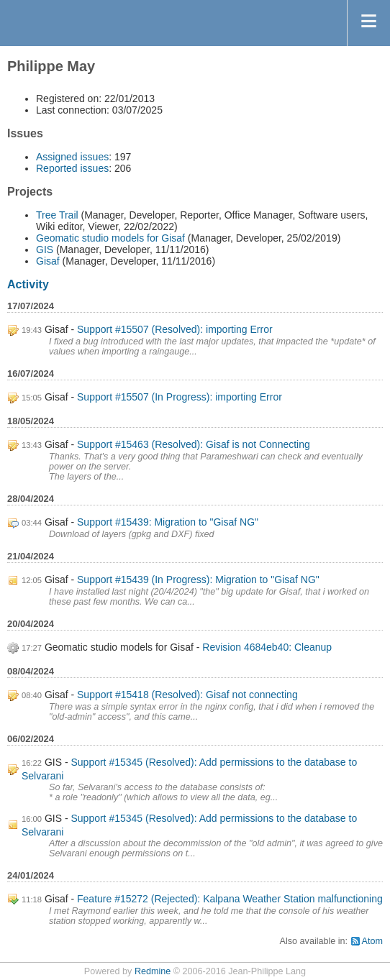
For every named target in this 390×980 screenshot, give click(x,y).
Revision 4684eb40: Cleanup (267, 647)
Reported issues (72, 168)
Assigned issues (72, 157)
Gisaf (48, 261)
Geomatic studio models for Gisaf (110, 238)
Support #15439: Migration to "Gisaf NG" (168, 522)
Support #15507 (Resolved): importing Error (175, 329)
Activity (28, 284)
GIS (45, 249)
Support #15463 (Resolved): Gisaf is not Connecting (194, 444)
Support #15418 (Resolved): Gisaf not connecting (187, 695)
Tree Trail (57, 215)
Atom (372, 941)
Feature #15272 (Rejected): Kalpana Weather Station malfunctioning (230, 899)
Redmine (153, 971)
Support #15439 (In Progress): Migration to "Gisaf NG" (198, 580)
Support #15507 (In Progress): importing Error (180, 397)
